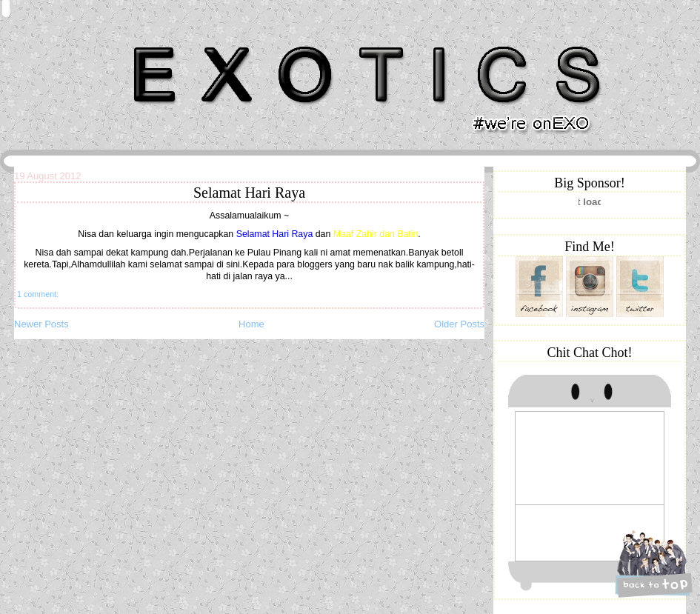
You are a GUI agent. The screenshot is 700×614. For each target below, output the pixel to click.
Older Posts (459, 324)
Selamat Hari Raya (249, 193)
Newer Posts (41, 324)
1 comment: (38, 294)
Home (251, 324)
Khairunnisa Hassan (176, 40)
